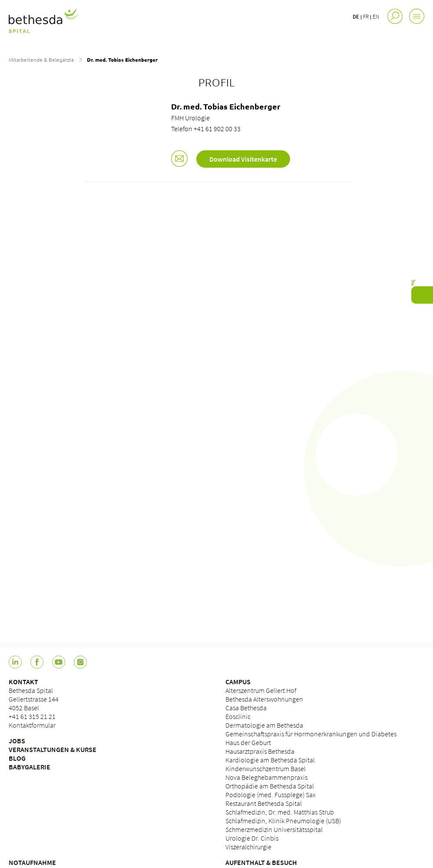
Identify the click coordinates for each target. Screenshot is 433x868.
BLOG (17, 758)
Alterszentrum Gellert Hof (261, 690)
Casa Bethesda (246, 708)
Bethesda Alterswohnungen (264, 699)
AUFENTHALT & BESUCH (261, 862)
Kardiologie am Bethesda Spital (270, 760)
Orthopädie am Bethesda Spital (270, 786)
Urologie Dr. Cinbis (252, 838)
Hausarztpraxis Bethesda (260, 751)
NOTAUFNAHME (32, 862)
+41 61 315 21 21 (32, 716)
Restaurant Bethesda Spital (264, 803)
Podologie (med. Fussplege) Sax (271, 795)
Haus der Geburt (248, 742)
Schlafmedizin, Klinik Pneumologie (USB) (283, 821)
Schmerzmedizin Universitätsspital (274, 829)
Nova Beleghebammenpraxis (266, 777)
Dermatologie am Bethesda (264, 725)
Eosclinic (238, 716)
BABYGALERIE (30, 767)
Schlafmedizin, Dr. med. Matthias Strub (280, 812)
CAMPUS (238, 682)
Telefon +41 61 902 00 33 (206, 129)
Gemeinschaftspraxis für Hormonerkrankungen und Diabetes (311, 734)
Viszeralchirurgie (248, 847)
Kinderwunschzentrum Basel (266, 769)
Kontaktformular (32, 725)
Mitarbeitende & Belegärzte (41, 60)
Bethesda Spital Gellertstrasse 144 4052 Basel (34, 699)
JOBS (17, 741)
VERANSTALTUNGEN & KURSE (53, 749)
